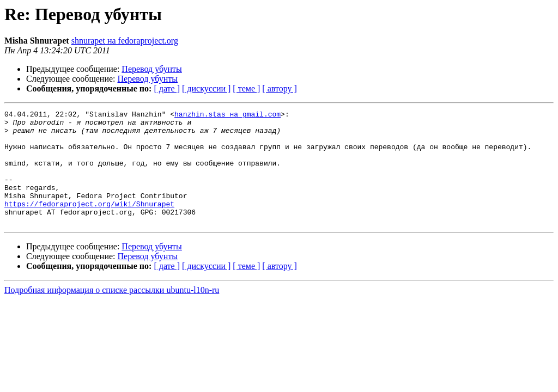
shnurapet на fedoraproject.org (125, 41)
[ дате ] (167, 88)
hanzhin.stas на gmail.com (228, 115)
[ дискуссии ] (206, 88)
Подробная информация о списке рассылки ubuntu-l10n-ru (112, 313)
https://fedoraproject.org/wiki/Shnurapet (89, 223)
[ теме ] (246, 88)
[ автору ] (279, 88)
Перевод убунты (152, 69)
